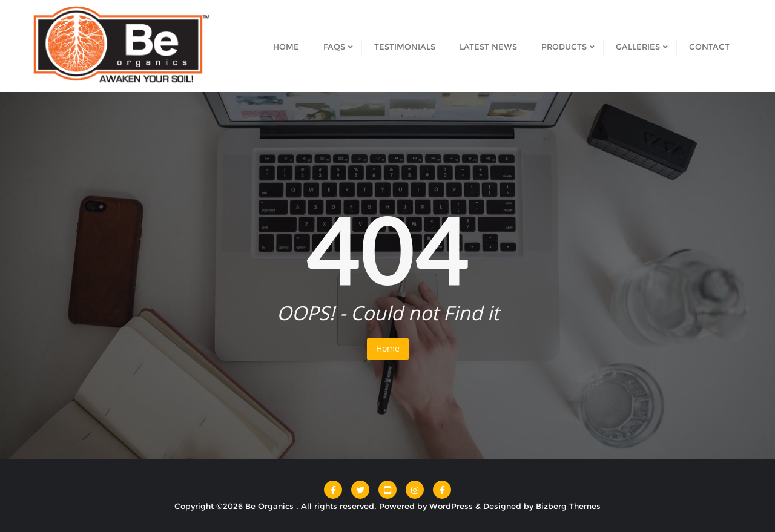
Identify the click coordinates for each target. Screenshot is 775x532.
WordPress (451, 506)
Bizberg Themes (568, 506)
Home (388, 348)
